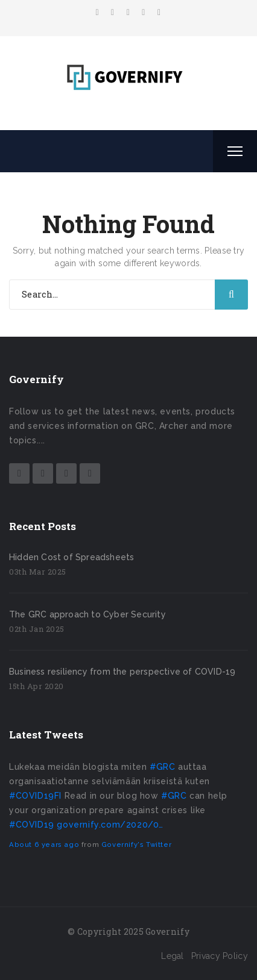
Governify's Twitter (136, 844)
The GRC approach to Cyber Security (87, 614)
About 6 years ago (44, 844)
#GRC (162, 767)
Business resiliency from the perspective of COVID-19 (122, 672)
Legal (173, 956)
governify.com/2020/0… (110, 825)
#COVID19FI (35, 796)
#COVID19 (32, 825)
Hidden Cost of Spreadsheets (71, 557)
